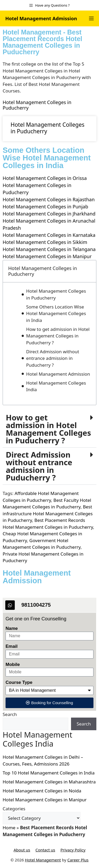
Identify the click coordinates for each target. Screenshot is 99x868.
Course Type (19, 682)
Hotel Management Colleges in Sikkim (45, 242)
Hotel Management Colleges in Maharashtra (49, 782)
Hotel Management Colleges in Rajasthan (49, 199)
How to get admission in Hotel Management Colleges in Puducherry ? (58, 336)
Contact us (45, 850)
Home (9, 828)
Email (11, 646)
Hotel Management (43, 860)
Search (10, 714)
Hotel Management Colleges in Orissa (45, 178)
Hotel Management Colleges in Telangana (49, 249)
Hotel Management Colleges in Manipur (47, 256)
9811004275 (36, 605)
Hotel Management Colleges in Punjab (45, 207)
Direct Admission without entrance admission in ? (39, 466)
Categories (14, 809)
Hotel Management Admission (41, 18)
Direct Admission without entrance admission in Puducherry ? (53, 358)
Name (12, 628)
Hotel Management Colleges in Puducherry (37, 105)
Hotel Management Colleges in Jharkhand (49, 214)
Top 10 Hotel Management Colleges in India (49, 773)
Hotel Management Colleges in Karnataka (49, 235)
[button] (49, 429)
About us (22, 850)
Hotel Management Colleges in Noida (42, 791)
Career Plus (78, 860)
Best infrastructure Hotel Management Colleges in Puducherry (48, 513)
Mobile (13, 665)
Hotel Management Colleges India (56, 386)
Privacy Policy (73, 850)
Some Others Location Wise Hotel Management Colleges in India (56, 313)
